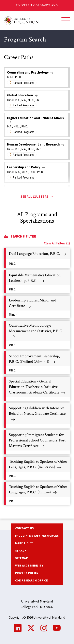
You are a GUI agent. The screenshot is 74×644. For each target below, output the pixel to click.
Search (21, 550)
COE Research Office (32, 580)
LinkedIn (18, 628)
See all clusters (34, 197)
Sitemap (22, 558)
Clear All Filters (57, 243)
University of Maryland (37, 5)
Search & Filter (23, 236)
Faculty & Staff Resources (37, 536)
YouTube (57, 628)
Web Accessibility (29, 565)
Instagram (44, 628)
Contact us (25, 528)
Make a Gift (24, 543)
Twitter (31, 628)
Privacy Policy (27, 573)
